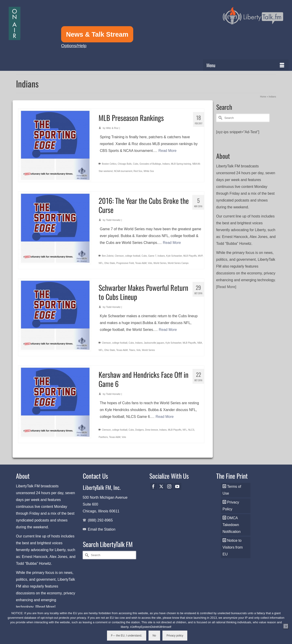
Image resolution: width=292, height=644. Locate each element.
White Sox (149, 171)
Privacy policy (175, 636)
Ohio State (110, 263)
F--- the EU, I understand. (127, 636)
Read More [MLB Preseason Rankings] (167, 151)
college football (133, 256)
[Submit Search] (220, 118)
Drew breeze (152, 430)
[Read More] (226, 287)
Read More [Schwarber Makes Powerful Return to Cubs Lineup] (168, 330)
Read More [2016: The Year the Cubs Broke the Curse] (172, 243)
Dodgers (140, 430)
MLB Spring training (181, 164)
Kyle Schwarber (174, 256)
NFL (101, 263)
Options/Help (74, 46)
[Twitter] (162, 486)
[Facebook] (154, 486)
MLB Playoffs (190, 256)
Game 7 (152, 256)
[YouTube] (178, 486)
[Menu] (246, 65)
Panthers (103, 437)
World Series (160, 263)
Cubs (136, 164)
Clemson (119, 256)
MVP (200, 256)
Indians (166, 164)
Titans (132, 350)
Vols (150, 263)
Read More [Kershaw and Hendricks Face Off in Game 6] (165, 417)
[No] (286, 626)
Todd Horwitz (113, 220)
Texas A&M (141, 263)
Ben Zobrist (108, 256)
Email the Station (102, 529)
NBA (200, 343)
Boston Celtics (109, 164)
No (154, 636)
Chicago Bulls (125, 164)
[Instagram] (170, 486)
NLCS (191, 430)
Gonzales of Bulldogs (150, 164)
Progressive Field (125, 263)
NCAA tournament (123, 171)
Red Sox (138, 171)
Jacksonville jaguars (154, 343)
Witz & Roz (112, 128)
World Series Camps (178, 263)
